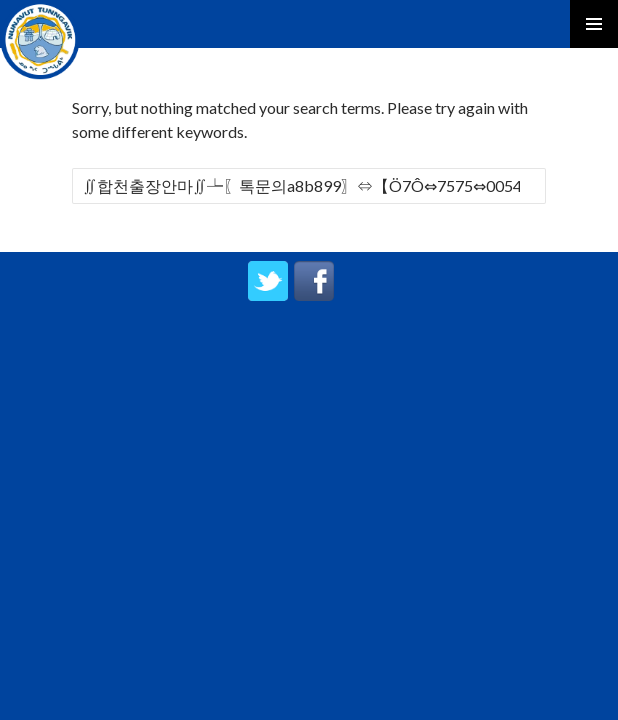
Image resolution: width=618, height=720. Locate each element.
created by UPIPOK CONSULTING (309, 346)
